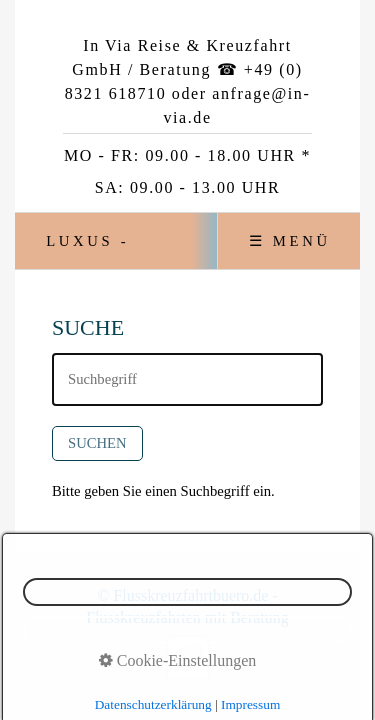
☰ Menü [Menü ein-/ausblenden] (290, 241)
